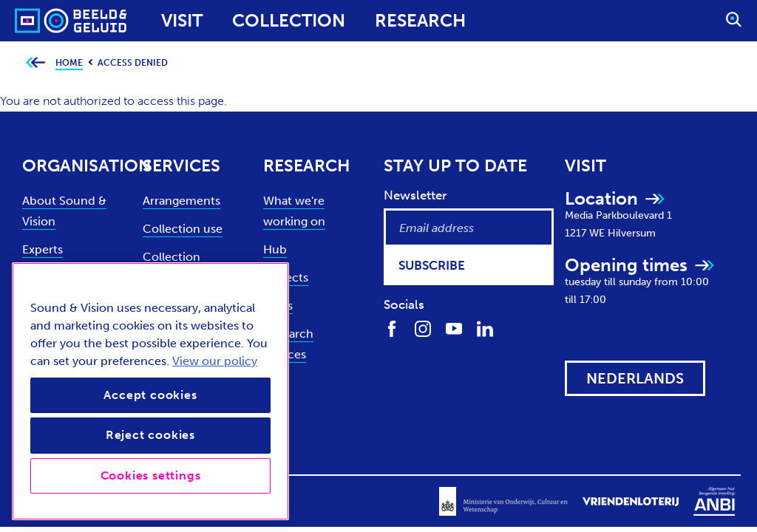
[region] (150, 391)
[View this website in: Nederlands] (635, 378)
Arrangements (181, 201)
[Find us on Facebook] (392, 328)
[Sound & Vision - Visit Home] (43, 21)
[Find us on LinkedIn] (485, 328)
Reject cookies (150, 435)
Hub (275, 249)
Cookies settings (151, 475)
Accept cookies (150, 395)
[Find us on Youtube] (454, 328)
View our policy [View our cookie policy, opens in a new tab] (215, 361)
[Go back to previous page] (35, 63)
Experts (43, 249)
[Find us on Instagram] (423, 328)
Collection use (183, 229)
